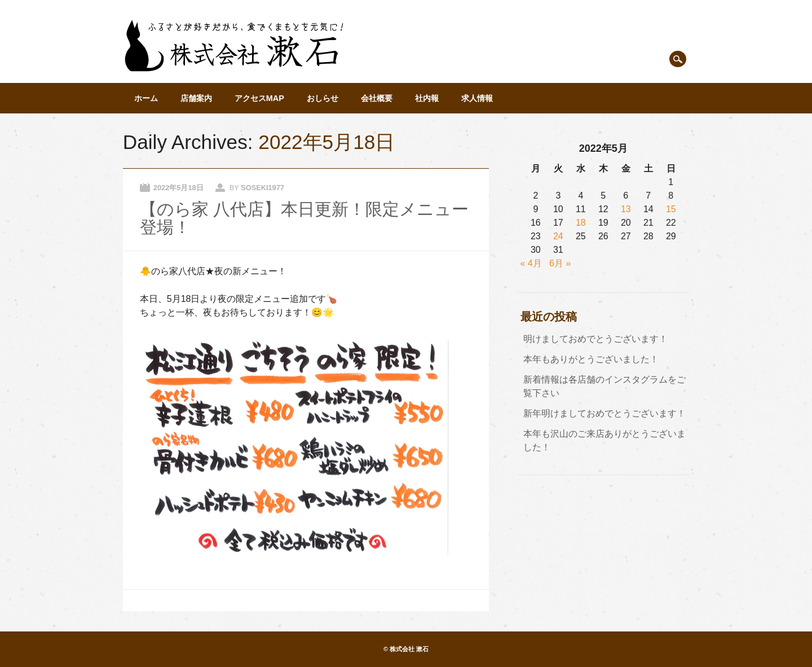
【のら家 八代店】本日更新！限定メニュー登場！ (304, 218)
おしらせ (323, 98)
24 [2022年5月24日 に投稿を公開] (558, 236)
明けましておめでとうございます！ (595, 339)
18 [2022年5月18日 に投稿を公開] (581, 223)
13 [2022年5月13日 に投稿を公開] (626, 209)
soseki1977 (262, 188)
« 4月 (531, 263)
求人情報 (477, 98)
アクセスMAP (259, 98)
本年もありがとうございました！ (591, 359)
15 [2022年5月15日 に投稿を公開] (671, 209)
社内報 (427, 98)
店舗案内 (196, 98)
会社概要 (377, 98)
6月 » (560, 263)
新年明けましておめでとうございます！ (604, 413)
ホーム (146, 98)
